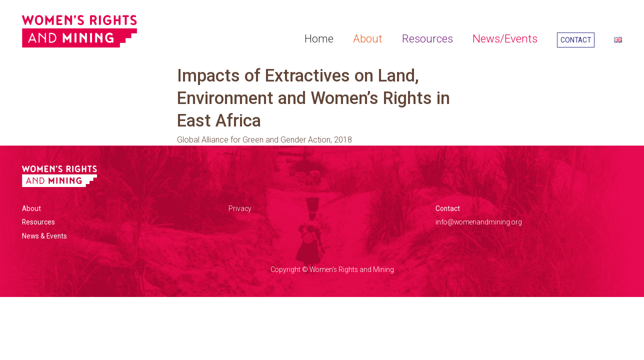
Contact (576, 40)
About (368, 38)
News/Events (505, 38)
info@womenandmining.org (479, 222)
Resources (427, 38)
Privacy (240, 208)
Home (319, 38)
